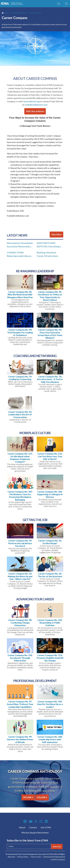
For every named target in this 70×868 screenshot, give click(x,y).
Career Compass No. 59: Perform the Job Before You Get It (20, 543)
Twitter (36, 821)
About (22, 827)
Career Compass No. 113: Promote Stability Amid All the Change (50, 658)
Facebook (25, 821)
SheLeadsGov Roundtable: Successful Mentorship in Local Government (20, 245)
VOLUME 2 (42, 797)
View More (56, 235)
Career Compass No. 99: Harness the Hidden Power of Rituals (20, 740)
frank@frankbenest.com (36, 105)
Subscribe (57, 846)
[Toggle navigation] (66, 4)
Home (6, 13)
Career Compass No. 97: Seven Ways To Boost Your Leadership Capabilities (20, 704)
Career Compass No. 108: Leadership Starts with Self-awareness (50, 740)
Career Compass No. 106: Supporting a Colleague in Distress (50, 494)
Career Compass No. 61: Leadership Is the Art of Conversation (20, 415)
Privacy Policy (23, 857)
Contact (33, 827)
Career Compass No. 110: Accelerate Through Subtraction (20, 658)
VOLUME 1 (28, 797)
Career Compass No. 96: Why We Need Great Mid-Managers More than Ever (20, 295)
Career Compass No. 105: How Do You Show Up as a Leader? (50, 704)
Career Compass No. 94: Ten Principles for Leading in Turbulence (20, 332)
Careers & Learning (18, 13)
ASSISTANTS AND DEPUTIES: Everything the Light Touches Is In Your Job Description (50, 245)
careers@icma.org (31, 101)
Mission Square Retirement (35, 833)
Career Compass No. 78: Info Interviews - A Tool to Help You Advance (50, 379)
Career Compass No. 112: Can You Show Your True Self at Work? (50, 456)
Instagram (41, 821)
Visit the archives (35, 111)
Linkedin (47, 821)
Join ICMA (46, 827)
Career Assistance (35, 13)
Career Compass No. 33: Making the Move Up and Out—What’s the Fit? (20, 576)
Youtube (31, 822)
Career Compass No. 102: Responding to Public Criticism (50, 623)
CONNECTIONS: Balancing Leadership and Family (20, 255)
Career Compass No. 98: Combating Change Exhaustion (20, 623)
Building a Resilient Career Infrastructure (47, 254)
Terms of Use (36, 857)
